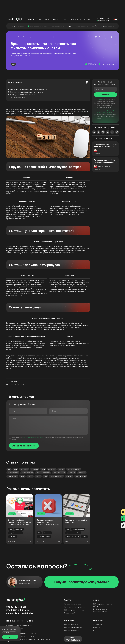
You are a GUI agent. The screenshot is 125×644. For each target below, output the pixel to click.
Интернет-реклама (17, 10)
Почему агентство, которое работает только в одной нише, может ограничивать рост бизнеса (105, 130)
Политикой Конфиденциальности (33, 422)
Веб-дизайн (24, 453)
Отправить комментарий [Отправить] (24, 430)
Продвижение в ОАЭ (107, 10)
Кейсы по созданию (72, 609)
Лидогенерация (81, 461)
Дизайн (94, 10)
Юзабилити (52, 453)
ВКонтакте (82, 457)
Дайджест (72, 457)
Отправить (105, 79)
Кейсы (55, 4)
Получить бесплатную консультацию (82, 566)
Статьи (25, 21)
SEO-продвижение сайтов (74, 594)
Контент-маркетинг (74, 453)
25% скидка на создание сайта (103, 589)
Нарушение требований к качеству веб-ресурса (28, 74)
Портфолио (70, 605)
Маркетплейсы (12, 461)
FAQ (95, 615)
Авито (22, 461)
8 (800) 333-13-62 (103, 3)
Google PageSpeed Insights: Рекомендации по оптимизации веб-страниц (19, 506)
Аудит (70, 10)
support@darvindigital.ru (20, 597)
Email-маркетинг (13, 457)
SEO (13, 48)
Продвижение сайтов (43, 457)
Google (38, 461)
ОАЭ (45, 461)
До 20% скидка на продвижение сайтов (101, 594)
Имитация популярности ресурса (22, 79)
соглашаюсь (102, 84)
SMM (15, 453)
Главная (13, 21)
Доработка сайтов (59, 457)
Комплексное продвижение (38, 10)
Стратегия (34, 453)
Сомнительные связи (18, 82)
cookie (14, 629)
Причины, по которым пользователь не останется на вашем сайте (48, 506)
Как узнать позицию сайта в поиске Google (77, 505)
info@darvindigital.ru (18, 594)
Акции (47, 4)
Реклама (61, 453)
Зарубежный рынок (56, 461)
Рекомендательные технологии (9, 632)
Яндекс (30, 461)
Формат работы (76, 4)
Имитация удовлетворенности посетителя (26, 76)
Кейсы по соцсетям (72, 615)
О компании (98, 609)
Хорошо (10, 637)
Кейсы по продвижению (73, 612)
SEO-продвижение (58, 10)
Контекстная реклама (73, 588)
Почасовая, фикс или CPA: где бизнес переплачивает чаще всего (105, 145)
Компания (31, 4)
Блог (40, 4)
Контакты (87, 4)
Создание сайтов (82, 10)
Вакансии (97, 612)
